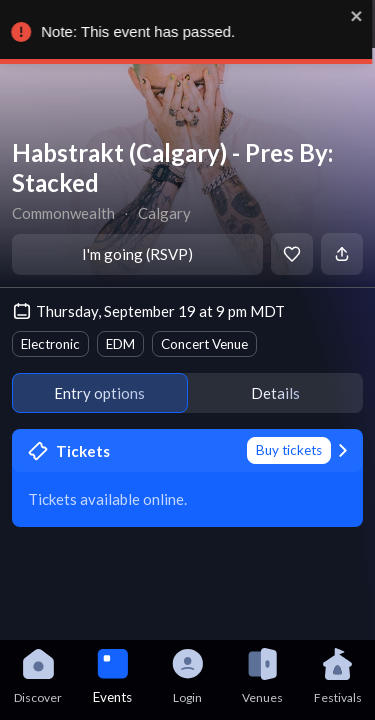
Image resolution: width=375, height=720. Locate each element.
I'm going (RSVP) (137, 254)
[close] (361, 16)
